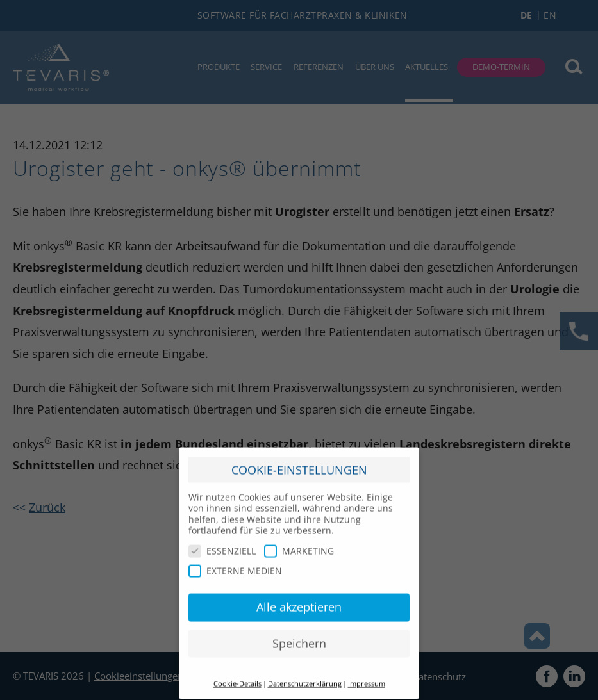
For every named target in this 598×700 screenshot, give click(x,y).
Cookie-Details (237, 677)
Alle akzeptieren (299, 600)
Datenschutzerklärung (305, 677)
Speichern (299, 637)
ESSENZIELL (222, 544)
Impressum (367, 677)
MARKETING (299, 544)
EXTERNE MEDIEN (235, 565)
